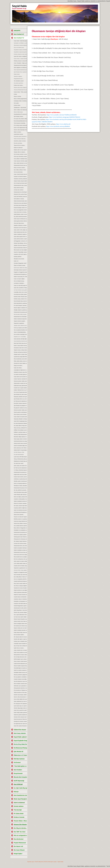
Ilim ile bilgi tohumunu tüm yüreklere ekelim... (20, 657)
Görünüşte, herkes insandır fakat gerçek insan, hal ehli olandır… (20, 270)
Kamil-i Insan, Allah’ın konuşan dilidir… (20, 345)
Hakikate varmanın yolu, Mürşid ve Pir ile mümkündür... (20, 372)
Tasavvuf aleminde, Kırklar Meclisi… (20, 248)
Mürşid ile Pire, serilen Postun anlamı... (20, 194)
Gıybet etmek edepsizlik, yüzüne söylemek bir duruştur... (20, 664)
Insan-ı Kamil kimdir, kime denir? (20, 174)
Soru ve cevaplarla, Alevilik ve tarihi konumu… (20, 579)
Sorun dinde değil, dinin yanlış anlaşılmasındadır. (20, 699)
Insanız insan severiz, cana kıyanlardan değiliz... (20, 477)
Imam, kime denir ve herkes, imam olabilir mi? (20, 212)
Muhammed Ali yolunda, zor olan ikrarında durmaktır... (20, 472)
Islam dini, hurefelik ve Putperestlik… (20, 288)
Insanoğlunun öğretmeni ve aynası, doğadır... (20, 370)
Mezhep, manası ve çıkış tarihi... (20, 61)
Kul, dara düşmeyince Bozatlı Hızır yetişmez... (20, 423)
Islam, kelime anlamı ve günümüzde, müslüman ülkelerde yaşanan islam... (20, 239)
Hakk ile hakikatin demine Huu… (20, 501)
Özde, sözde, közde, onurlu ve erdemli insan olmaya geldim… (20, 361)
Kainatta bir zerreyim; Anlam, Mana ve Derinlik (20, 721)
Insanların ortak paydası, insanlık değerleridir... (20, 499)
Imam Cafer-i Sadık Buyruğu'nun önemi (20, 41)
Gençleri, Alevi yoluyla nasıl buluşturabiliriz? (20, 717)
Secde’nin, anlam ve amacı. (20, 141)
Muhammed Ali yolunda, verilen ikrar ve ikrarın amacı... (20, 532)
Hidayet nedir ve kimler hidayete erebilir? (20, 354)
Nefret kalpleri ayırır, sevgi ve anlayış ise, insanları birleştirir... (20, 659)
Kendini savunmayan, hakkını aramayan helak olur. (20, 695)
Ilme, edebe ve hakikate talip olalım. (20, 159)
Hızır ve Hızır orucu (18, 112)
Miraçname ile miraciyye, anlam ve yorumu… (20, 539)
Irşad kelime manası (18, 134)
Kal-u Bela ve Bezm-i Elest (20, 170)
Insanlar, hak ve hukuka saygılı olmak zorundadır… (20, 566)
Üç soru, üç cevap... (18, 143)
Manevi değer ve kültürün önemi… (20, 308)
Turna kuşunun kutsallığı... (20, 123)
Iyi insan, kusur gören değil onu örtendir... (20, 617)
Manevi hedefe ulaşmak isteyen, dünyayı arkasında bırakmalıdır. (20, 666)
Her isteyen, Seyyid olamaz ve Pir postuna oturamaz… (20, 541)
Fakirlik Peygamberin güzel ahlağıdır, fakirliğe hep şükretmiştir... (20, 606)
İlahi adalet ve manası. (19, 199)
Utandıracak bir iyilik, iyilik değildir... (20, 608)
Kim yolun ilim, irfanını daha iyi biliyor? (20, 119)
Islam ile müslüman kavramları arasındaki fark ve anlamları (20, 510)
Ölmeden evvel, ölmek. (19, 259)
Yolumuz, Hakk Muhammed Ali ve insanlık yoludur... (20, 434)
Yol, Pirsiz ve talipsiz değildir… (20, 586)
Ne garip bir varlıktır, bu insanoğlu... (20, 408)
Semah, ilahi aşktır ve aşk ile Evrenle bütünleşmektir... (20, 639)
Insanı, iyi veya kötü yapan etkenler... (20, 285)
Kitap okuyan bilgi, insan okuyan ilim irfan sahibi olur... (20, 632)
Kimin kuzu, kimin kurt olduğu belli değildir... (20, 555)
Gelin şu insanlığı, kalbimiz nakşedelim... (20, 483)
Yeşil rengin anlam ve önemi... (20, 439)
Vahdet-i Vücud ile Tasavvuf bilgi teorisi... (20, 245)
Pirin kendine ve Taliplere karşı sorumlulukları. (20, 690)
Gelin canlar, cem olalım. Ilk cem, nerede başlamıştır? (20, 466)
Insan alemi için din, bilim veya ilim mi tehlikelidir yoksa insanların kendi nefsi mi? (20, 377)
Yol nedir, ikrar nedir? (19, 463)
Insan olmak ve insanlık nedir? (20, 417)
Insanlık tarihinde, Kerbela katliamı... (20, 581)
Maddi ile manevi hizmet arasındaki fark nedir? (20, 595)
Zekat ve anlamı (18, 132)
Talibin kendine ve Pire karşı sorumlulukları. (20, 692)
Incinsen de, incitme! (19, 190)
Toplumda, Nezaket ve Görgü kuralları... (20, 419)
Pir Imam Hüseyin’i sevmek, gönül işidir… (20, 305)
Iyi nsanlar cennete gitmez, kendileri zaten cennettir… (20, 374)
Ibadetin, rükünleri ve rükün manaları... (20, 225)
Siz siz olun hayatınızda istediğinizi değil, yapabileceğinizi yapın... (20, 392)
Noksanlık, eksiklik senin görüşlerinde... (20, 397)
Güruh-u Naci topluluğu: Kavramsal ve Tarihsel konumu (20, 130)
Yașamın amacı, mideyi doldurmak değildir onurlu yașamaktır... (20, 350)
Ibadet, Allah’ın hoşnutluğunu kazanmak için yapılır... (20, 450)
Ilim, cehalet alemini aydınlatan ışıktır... (20, 526)
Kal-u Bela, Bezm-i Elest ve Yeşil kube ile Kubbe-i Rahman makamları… (20, 577)
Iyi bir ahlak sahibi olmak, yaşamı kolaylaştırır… (20, 563)
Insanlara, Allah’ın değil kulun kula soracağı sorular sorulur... (20, 508)
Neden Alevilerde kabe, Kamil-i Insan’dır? (20, 201)
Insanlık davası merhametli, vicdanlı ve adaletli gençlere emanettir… (20, 597)
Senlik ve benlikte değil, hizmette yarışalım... (20, 446)
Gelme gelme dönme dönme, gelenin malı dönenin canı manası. (20, 221)
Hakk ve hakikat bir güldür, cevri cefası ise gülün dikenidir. (20, 234)
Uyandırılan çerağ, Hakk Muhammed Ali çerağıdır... (20, 357)
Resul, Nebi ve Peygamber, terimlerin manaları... (20, 528)
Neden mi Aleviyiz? (18, 148)
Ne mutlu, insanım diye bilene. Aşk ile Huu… (20, 506)
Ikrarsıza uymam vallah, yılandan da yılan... (20, 410)
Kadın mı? (16, 261)
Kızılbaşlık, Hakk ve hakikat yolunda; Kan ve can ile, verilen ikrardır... (20, 101)
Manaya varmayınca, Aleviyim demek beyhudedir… (20, 352)
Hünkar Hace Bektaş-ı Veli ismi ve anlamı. (20, 243)
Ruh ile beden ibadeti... (19, 635)
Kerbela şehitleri (18, 257)
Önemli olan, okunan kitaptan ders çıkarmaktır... (20, 612)
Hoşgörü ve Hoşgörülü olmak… (20, 272)
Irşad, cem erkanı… (18, 368)
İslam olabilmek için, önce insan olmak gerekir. (20, 701)
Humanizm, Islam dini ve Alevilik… (20, 348)
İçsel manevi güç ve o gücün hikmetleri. (20, 706)
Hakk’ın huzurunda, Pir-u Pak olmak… (20, 277)
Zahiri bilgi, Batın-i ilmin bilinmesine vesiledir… (20, 610)
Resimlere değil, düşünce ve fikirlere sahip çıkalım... (20, 437)
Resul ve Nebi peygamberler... (20, 99)
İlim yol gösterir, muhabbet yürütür (20, 677)
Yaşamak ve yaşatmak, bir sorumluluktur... (20, 568)
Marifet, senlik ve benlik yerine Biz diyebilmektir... (20, 481)
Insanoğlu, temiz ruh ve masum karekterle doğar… (20, 292)
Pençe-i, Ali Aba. (18, 96)
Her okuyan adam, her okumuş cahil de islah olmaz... (20, 637)
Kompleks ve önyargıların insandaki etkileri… (20, 601)
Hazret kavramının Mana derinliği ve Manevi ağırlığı (20, 719)
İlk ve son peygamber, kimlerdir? (20, 210)
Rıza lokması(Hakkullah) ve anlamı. (20, 121)
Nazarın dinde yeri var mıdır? (20, 628)
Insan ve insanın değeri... (20, 279)
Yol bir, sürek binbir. (18, 172)
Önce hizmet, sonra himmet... (20, 414)
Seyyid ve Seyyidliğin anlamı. (20, 252)
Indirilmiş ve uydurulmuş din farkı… (20, 479)
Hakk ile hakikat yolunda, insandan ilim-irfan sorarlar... (20, 630)
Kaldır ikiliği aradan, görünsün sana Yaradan (20, 712)
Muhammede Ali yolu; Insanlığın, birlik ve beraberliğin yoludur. (20, 185)
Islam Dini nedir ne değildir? (20, 56)
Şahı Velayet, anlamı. (19, 116)
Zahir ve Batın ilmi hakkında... (20, 110)
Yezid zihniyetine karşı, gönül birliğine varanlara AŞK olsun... (20, 492)
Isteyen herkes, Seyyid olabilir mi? (20, 181)
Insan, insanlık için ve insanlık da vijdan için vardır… (20, 650)
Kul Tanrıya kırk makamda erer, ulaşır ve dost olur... (20, 401)
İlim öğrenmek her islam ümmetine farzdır (20, 724)
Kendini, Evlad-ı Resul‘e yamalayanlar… (20, 297)
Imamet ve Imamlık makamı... (20, 176)
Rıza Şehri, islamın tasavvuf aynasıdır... (20, 403)
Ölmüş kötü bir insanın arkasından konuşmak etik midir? (20, 655)
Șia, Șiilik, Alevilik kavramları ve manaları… (20, 216)
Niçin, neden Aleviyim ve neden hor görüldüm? (20, 163)
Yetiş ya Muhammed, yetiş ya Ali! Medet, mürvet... (20, 459)
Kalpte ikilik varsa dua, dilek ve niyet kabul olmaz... (20, 474)
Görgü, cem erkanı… (18, 365)
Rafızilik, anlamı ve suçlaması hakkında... (20, 519)
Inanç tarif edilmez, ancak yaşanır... (20, 196)
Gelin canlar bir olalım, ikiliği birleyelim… (20, 561)
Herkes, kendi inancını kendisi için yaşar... (20, 443)
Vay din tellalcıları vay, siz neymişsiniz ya (20, 681)
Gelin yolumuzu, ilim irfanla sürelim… (20, 448)
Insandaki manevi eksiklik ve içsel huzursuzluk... (20, 644)
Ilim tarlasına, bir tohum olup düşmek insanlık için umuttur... (20, 626)
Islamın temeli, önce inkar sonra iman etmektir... (20, 621)
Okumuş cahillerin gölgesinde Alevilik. (20, 675)
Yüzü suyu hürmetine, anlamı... (20, 156)
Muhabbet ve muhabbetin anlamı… (20, 530)
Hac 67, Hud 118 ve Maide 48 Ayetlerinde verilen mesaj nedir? (20, 646)
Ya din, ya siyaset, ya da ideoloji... (20, 328)
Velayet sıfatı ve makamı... (20, 152)
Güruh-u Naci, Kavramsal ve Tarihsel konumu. (20, 697)
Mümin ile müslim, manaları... (20, 503)
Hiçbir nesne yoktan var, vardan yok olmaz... (20, 652)
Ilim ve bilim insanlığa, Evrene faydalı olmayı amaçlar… (20, 334)
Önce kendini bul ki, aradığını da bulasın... (20, 557)
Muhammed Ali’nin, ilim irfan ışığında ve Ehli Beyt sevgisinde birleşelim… (20, 546)
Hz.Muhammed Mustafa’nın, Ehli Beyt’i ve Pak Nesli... (20, 512)
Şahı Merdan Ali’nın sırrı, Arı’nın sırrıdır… (20, 399)
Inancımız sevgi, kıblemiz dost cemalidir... (20, 521)
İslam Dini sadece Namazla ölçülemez (20, 726)
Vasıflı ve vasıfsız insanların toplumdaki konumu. (20, 670)
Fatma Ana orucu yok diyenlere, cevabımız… (20, 203)
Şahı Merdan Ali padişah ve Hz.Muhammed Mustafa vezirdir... (20, 406)
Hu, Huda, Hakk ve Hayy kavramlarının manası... (20, 426)
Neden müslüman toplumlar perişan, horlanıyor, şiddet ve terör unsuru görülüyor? (20, 319)
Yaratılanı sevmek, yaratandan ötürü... (20, 179)
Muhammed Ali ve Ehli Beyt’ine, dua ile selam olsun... (20, 192)
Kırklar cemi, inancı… (19, 85)
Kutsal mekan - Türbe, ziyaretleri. (20, 92)
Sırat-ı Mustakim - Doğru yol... (20, 63)
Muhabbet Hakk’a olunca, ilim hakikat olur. (20, 672)
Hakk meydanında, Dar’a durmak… (20, 232)
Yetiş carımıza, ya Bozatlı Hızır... (20, 428)
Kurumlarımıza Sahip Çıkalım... (20, 294)
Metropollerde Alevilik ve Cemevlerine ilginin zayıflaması (20, 688)
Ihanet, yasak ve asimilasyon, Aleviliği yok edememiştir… (20, 412)
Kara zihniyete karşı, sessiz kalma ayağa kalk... (20, 301)
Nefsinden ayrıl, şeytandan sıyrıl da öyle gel (20, 686)
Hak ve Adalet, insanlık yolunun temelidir (20, 684)
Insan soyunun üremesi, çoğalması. (20, 161)
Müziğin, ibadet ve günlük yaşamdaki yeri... (20, 310)
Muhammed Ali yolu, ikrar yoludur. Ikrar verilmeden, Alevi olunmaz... (20, 165)
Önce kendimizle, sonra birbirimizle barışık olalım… (20, 359)
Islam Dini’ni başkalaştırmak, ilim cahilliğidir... (20, 421)
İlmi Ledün (16, 103)
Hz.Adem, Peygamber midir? (20, 263)
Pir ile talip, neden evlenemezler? (20, 125)
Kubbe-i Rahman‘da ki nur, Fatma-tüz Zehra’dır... (20, 390)
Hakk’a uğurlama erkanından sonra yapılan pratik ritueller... (20, 592)
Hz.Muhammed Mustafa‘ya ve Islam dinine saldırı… (20, 274)
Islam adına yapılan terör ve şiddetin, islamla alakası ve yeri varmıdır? (20, 237)
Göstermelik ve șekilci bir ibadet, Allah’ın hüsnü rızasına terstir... (20, 383)
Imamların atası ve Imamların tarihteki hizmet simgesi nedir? (20, 599)
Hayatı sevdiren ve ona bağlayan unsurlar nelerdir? (20, 590)
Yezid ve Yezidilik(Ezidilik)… (20, 332)
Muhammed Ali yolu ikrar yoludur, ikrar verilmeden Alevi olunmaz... (20, 552)
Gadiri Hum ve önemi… (19, 648)
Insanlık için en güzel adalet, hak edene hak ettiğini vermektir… (20, 388)
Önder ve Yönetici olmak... (20, 265)
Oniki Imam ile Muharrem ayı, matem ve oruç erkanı (20, 219)
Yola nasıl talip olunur (19, 223)
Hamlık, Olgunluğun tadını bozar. (20, 708)
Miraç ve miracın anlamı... (20, 168)
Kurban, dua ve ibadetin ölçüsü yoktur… (20, 641)
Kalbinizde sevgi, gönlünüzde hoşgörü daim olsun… (20, 386)
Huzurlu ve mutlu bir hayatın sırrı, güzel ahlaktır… (20, 517)
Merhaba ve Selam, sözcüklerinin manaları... (20, 486)
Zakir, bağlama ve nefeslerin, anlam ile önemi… (20, 67)
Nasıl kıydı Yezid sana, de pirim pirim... (20, 343)
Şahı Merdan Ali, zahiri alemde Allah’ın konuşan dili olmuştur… (20, 394)
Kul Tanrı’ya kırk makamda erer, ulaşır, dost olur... (20, 468)
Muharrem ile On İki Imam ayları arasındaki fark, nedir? (20, 228)
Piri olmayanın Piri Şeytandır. (20, 704)
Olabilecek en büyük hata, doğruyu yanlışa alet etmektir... (20, 461)
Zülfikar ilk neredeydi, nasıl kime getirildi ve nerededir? (20, 430)
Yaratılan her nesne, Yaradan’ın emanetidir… (20, 588)
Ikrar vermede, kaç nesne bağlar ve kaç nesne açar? (20, 575)
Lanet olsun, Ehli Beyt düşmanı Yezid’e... (20, 457)
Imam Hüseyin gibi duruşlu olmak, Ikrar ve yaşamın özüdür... (20, 494)
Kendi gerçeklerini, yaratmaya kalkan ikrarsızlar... (20, 303)
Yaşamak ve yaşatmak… (19, 323)
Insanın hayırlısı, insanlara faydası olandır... (20, 379)
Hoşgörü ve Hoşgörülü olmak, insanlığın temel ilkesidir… (20, 572)
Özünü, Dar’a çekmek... (19, 515)
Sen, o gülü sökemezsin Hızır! (20, 615)
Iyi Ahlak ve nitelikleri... (19, 283)
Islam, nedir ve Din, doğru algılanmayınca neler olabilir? (20, 230)
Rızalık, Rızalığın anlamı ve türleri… (20, 208)
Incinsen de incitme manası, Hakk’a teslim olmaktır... (20, 543)
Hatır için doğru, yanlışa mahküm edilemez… (20, 497)
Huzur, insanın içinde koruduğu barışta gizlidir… (20, 661)
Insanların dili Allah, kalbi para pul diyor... (20, 603)
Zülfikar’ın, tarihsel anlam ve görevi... (20, 432)
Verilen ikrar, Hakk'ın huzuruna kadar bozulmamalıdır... (20, 523)
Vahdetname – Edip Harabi (20, 108)
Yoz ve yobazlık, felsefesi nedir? (20, 330)
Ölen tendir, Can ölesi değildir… (20, 250)
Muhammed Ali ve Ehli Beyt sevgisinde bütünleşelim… (20, 317)
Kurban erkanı (17, 105)
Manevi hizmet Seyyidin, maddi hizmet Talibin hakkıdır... (20, 619)
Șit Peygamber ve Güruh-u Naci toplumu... (20, 241)
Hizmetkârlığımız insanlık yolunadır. (20, 668)
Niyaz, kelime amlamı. (19, 188)
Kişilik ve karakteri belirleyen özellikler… (20, 548)
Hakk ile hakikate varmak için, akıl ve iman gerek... (20, 550)
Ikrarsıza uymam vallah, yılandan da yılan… (20, 381)
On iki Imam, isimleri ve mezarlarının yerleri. (20, 154)
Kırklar (15, 94)
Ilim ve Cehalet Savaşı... (19, 281)
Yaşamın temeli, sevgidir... (20, 321)
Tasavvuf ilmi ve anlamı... (20, 145)
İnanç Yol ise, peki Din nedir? (20, 710)
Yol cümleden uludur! (19, 81)
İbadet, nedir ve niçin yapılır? (20, 150)
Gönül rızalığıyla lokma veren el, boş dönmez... (20, 623)
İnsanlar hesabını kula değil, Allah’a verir (20, 679)
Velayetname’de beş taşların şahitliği (20, 65)
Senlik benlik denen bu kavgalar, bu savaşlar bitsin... (20, 441)
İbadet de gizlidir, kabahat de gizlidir (20, 715)
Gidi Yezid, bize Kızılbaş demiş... (20, 205)
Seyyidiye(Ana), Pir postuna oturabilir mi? (20, 114)
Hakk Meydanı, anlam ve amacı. (20, 214)
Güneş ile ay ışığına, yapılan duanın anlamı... (20, 535)
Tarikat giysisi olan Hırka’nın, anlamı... (20, 537)
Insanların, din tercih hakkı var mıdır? (20, 254)
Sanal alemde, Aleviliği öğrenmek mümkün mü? (20, 339)
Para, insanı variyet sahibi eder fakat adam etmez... (20, 583)
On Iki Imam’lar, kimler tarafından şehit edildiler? (20, 183)
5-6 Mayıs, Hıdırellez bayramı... (20, 470)
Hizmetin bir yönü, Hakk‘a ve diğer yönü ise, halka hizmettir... (20, 363)
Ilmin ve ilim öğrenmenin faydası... (20, 128)
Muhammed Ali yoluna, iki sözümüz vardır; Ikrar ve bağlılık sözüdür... (20, 488)
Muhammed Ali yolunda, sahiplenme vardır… (20, 312)
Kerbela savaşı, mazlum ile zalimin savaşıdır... (20, 299)
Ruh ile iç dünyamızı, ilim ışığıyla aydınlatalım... (20, 559)
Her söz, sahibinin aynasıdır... (20, 490)
